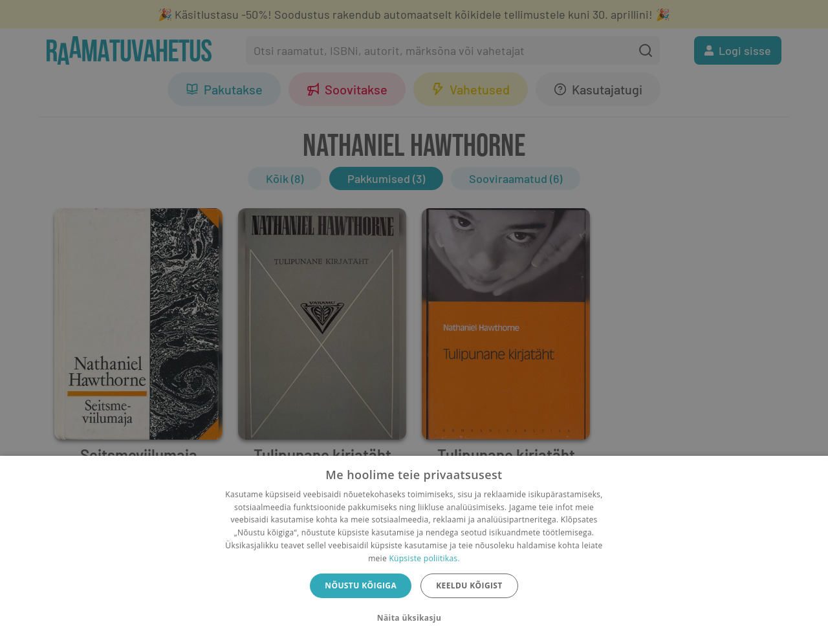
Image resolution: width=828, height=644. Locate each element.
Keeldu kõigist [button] (469, 585)
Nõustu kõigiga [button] (361, 585)
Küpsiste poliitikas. (424, 558)
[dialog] (414, 550)
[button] (414, 618)
